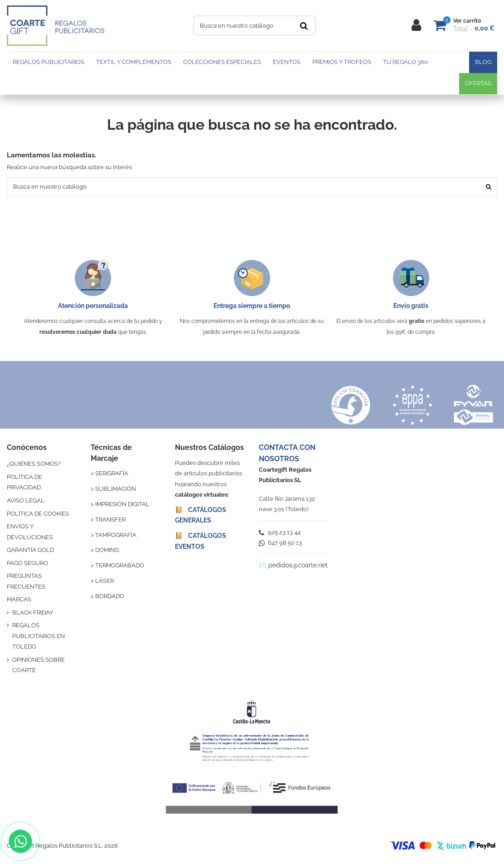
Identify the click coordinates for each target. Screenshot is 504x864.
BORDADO (110, 596)
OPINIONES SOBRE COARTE (39, 665)
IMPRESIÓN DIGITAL (122, 504)
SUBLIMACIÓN (116, 489)
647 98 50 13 (280, 543)
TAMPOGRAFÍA (116, 535)
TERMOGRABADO (120, 565)
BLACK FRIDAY (33, 613)
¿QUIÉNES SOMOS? (34, 464)
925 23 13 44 (280, 532)
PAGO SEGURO (27, 563)
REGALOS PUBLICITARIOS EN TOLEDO (39, 636)
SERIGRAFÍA (112, 473)
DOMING (107, 550)
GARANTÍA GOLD (30, 550)
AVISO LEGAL (26, 500)
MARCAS (19, 599)
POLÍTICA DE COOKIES (38, 514)
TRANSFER (110, 520)
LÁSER (104, 581)
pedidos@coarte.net (298, 565)
